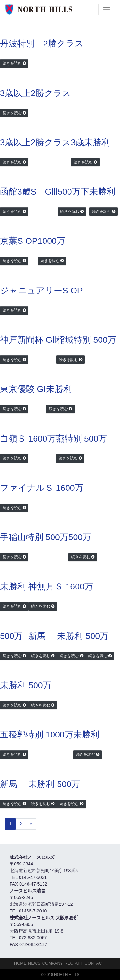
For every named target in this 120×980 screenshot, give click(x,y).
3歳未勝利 (91, 142)
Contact (94, 963)
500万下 (73, 192)
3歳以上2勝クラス (36, 93)
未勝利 (102, 192)
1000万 (52, 241)
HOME (20, 963)
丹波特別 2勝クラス (42, 44)
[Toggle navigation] (107, 10)
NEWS (34, 963)
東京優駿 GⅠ (23, 389)
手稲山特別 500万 (34, 537)
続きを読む (12, 63)
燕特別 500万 (82, 439)
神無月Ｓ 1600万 (61, 586)
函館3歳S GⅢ (29, 192)
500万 (80, 537)
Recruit (74, 963)
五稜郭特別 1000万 (37, 735)
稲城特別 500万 (86, 340)
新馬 (37, 636)
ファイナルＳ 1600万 (42, 488)
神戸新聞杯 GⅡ (28, 340)
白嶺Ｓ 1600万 (28, 439)
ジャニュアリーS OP (41, 291)
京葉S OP (19, 241)
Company (53, 963)
